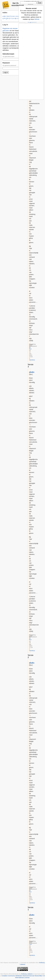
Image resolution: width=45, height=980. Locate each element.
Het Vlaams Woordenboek (9, 974)
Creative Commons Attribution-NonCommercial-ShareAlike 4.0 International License (23, 977)
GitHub (37, 19)
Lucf (30, 944)
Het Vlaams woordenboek (18, 4)
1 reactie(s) (32, 359)
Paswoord (6, 63)
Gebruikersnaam (8, 54)
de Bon (30, 348)
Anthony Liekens (27, 974)
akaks (32, 372)
